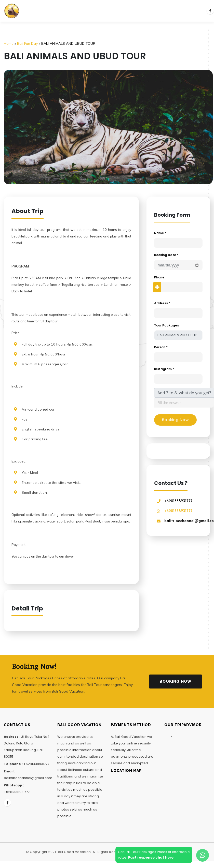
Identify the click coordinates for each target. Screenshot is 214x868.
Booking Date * (166, 255)
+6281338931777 (178, 501)
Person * (161, 347)
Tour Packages (166, 325)
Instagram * (164, 369)
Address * (162, 303)
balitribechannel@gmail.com (28, 778)
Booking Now (176, 681)
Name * (160, 233)
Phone (159, 277)
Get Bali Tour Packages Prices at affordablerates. (154, 855)
